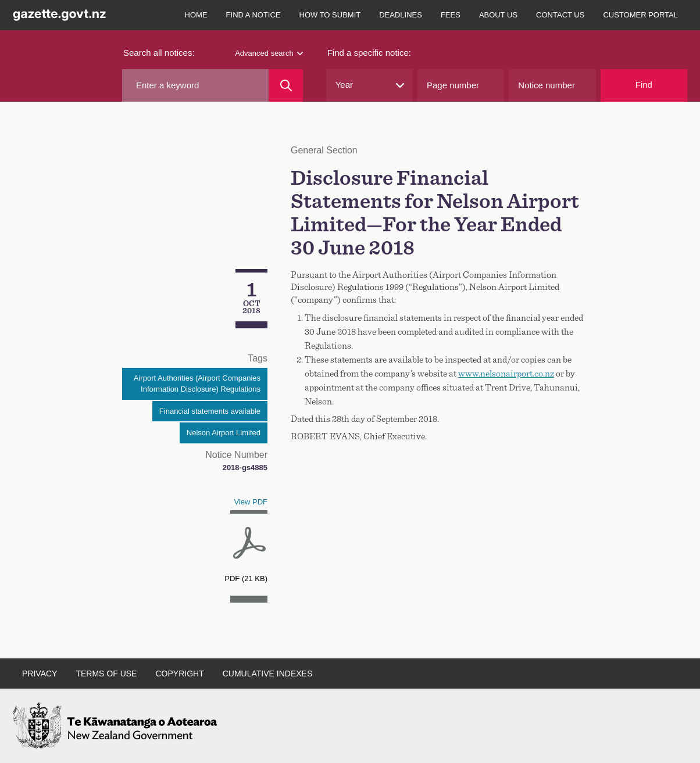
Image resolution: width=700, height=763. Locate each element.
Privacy (40, 674)
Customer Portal (640, 15)
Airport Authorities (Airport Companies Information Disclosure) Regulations (197, 384)
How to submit (330, 15)
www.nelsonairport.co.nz (506, 374)
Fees (451, 15)
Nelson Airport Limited (224, 433)
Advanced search (269, 53)
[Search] (286, 85)
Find (644, 85)
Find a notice (253, 15)
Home (196, 15)
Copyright (179, 674)
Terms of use (106, 674)
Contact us (560, 15)
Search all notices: (159, 53)
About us (498, 15)
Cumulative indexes (268, 674)
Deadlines (401, 15)
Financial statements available (210, 411)
